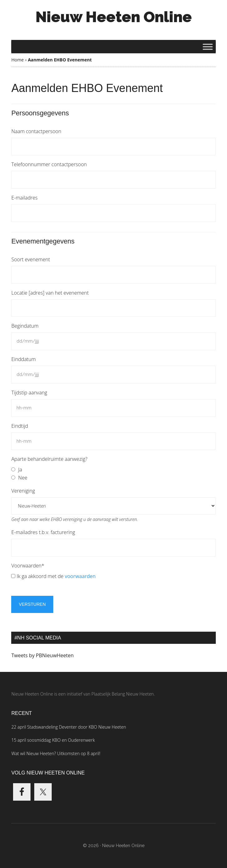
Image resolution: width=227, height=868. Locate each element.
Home (17, 60)
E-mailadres (24, 198)
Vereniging (23, 491)
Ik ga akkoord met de (56, 576)
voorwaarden (80, 576)
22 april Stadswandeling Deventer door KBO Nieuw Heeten (69, 727)
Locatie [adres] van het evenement (50, 293)
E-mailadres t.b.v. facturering (43, 532)
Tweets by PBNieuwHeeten (42, 655)
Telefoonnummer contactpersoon (49, 164)
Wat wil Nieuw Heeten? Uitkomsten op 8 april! (56, 753)
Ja (20, 470)
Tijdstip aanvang (29, 393)
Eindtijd (20, 426)
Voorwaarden (28, 566)
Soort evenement (31, 259)
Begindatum (25, 326)
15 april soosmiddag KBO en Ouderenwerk (53, 740)
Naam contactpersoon (36, 131)
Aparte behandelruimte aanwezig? (49, 459)
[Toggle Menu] (208, 47)
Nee (23, 478)
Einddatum (23, 359)
